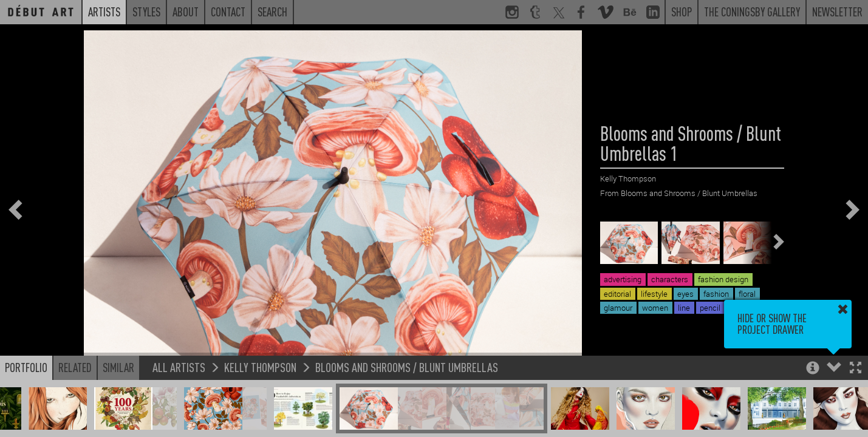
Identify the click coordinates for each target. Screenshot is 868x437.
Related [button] (75, 367)
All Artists (179, 367)
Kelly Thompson (260, 367)
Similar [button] (118, 367)
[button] (856, 369)
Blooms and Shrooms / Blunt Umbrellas (407, 367)
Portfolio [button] (26, 367)
